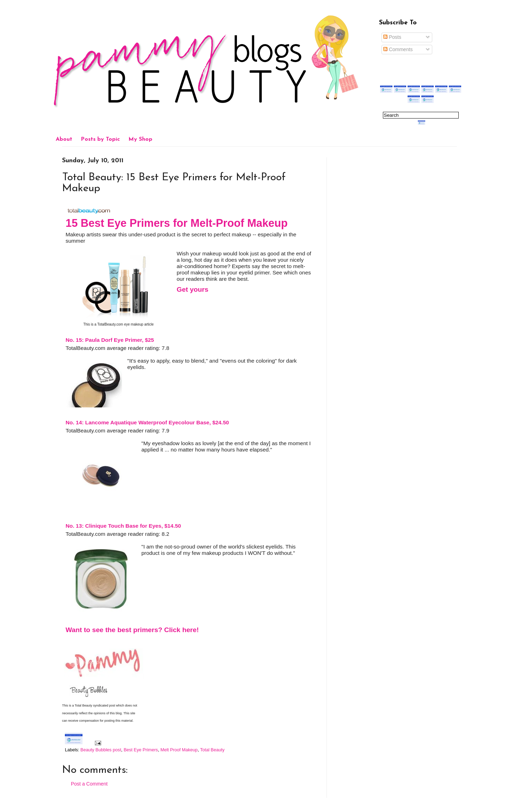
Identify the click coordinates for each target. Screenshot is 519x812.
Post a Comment (89, 784)
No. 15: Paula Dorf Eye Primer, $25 (110, 340)
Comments (398, 49)
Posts (392, 37)
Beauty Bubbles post (101, 750)
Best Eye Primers (141, 750)
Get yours (193, 289)
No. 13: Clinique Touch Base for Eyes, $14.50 (123, 526)
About (64, 139)
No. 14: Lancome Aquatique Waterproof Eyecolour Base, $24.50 (147, 422)
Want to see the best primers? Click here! (132, 630)
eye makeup (134, 324)
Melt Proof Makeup (179, 750)
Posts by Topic (100, 139)
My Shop (140, 139)
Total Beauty (212, 750)
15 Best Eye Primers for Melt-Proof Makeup (177, 223)
